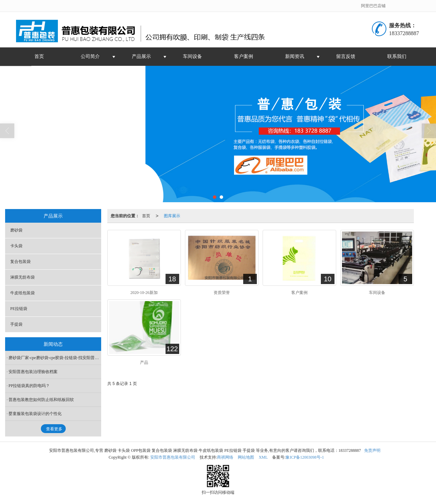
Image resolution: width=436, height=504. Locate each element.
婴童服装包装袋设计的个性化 (35, 414)
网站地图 (246, 457)
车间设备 (192, 56)
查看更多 (54, 429)
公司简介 (90, 56)
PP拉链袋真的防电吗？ (29, 386)
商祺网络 (225, 457)
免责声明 (372, 450)
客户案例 (244, 56)
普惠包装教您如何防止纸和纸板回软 (41, 400)
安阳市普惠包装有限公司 (173, 457)
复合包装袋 (20, 262)
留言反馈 (346, 56)
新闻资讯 (295, 56)
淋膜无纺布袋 (22, 277)
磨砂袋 (16, 230)
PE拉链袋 (19, 309)
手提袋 (16, 324)
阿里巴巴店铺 (373, 6)
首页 (39, 56)
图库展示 (172, 216)
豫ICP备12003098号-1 (305, 457)
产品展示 (141, 56)
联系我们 (397, 56)
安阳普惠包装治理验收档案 (33, 372)
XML (263, 457)
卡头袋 (16, 246)
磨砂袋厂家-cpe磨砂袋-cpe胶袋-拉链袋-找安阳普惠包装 (55, 358)
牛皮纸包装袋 (22, 293)
